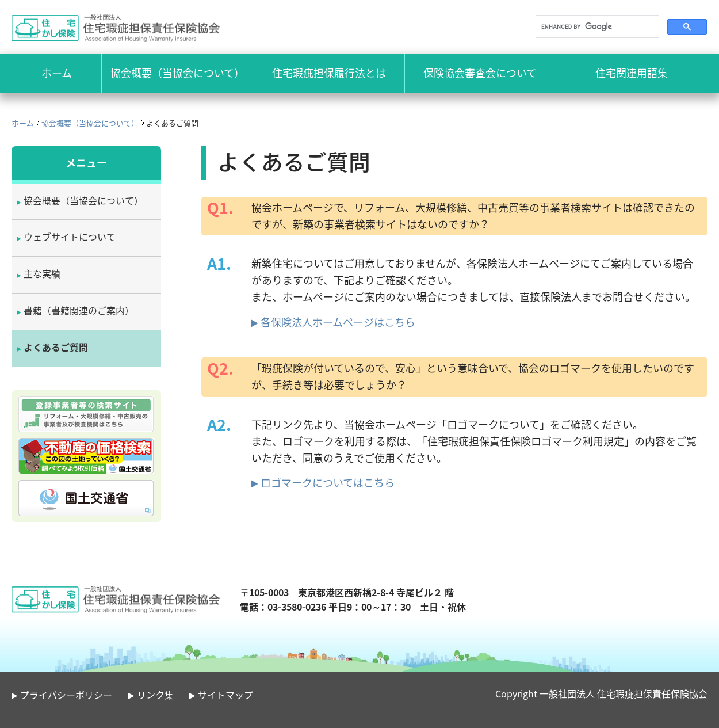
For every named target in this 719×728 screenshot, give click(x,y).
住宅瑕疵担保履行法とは (329, 73)
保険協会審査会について (480, 73)
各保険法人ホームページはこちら (338, 322)
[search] (596, 26)
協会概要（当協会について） (177, 73)
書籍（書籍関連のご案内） (79, 310)
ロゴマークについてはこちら (328, 483)
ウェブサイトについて (70, 237)
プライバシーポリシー (66, 695)
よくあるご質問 (56, 347)
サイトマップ (225, 695)
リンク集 (155, 695)
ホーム (23, 123)
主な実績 (42, 273)
